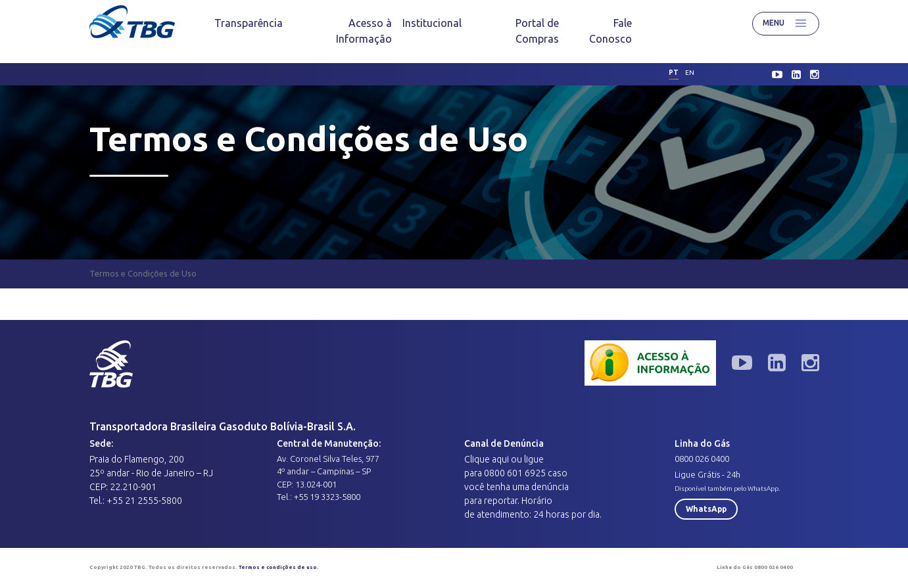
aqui (500, 459)
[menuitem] (249, 23)
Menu (786, 24)
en (690, 73)
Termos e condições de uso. (279, 567)
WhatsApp (706, 509)
